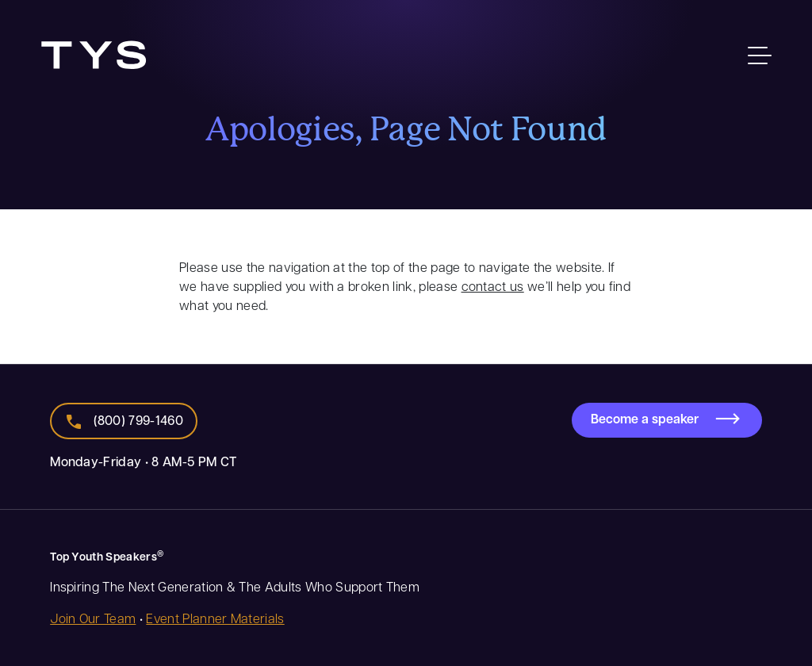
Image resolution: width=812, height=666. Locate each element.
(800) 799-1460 (138, 420)
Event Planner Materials (215, 618)
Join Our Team (93, 618)
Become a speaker (645, 419)
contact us (493, 286)
